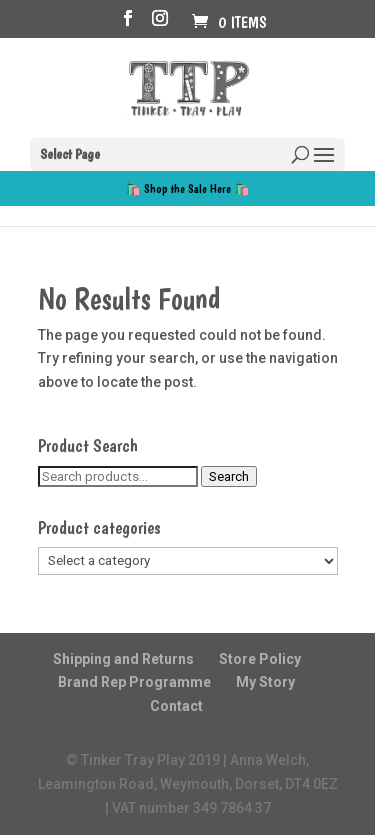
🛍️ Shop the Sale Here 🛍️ (187, 188)
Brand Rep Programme (134, 682)
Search (229, 476)
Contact (176, 706)
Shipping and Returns (123, 659)
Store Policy (260, 659)
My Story (265, 682)
